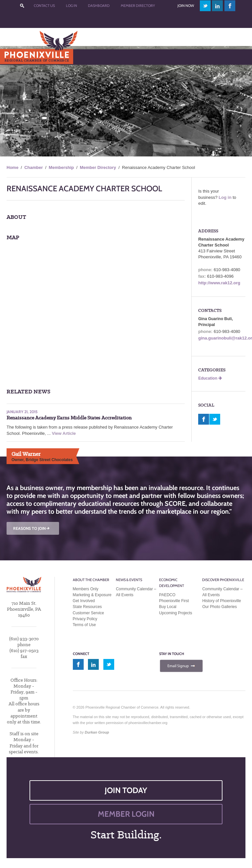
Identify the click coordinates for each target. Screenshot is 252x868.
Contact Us (44, 6)
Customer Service (88, 613)
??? (22, 6)
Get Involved (84, 601)
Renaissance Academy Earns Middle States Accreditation (69, 418)
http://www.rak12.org (219, 283)
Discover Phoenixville (223, 580)
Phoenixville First (174, 601)
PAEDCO (167, 595)
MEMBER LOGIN (126, 814)
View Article (64, 433)
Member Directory (138, 6)
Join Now (186, 6)
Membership (62, 167)
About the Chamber (91, 580)
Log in (225, 197)
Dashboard (99, 6)
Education (210, 378)
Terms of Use (84, 625)
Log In (72, 6)
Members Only (86, 589)
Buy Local (168, 607)
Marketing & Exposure (92, 595)
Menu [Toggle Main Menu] (16, 57)
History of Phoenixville (221, 601)
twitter (205, 6)
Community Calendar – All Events (136, 592)
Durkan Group (97, 732)
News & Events (129, 580)
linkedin (218, 6)
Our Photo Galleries (219, 607)
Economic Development (172, 583)
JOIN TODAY (126, 790)
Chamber (33, 167)
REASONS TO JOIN (32, 528)
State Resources (87, 607)
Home (12, 167)
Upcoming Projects (176, 613)
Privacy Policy (85, 619)
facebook (230, 6)
